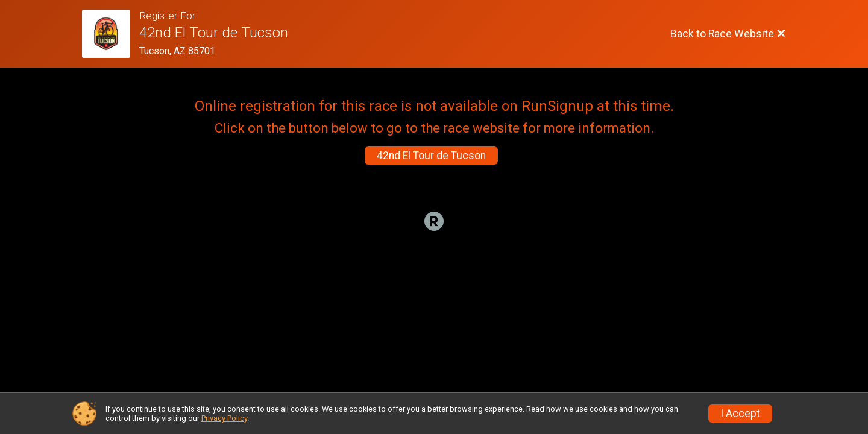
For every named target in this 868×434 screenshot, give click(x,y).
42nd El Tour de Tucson (431, 156)
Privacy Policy (224, 418)
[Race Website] (111, 34)
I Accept (740, 414)
